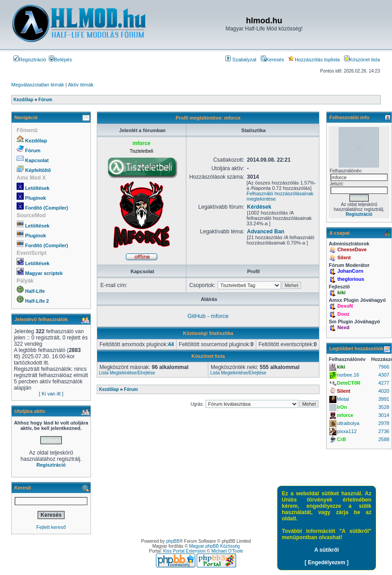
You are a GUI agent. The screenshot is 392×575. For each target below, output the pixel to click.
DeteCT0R (349, 383)
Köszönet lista (362, 60)
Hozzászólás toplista (314, 60)
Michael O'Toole (227, 551)
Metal (343, 399)
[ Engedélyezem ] (327, 562)
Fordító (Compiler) (47, 208)
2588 (383, 439)
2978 (383, 423)
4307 (383, 375)
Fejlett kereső (51, 527)
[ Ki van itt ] (51, 394)
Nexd (343, 327)
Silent (344, 257)
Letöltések (37, 188)
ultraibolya (348, 423)
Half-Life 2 (37, 301)
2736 (383, 431)
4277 (383, 383)
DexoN (345, 306)
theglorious (351, 279)
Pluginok (35, 198)
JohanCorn (350, 271)
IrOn (342, 407)
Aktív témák (80, 85)
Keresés (272, 60)
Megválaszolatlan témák (38, 85)
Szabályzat (241, 60)
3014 (383, 415)
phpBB (173, 541)
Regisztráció (30, 60)
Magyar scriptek (44, 273)
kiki (341, 292)
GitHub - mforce (208, 316)
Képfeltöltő (38, 170)
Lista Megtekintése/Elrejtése (127, 373)
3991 (383, 399)
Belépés (60, 60)
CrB (341, 439)
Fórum (33, 150)
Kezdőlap (36, 141)
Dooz (343, 314)
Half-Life (35, 291)
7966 (383, 367)
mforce (345, 415)
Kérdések (259, 207)
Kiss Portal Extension (184, 551)
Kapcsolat (37, 160)
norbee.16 (348, 375)
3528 (383, 407)
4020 (383, 391)
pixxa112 (347, 431)
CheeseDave (352, 249)
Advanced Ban (265, 232)
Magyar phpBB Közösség (214, 546)
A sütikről (327, 550)
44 (171, 344)
